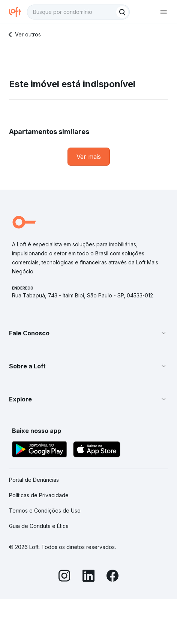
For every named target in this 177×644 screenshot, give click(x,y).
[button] (88, 333)
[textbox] (78, 12)
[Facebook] (112, 577)
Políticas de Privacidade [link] (39, 495)
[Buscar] (122, 12)
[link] (89, 157)
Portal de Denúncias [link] (34, 480)
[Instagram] (64, 577)
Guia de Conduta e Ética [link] (39, 526)
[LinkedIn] (88, 577)
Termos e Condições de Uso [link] (45, 511)
